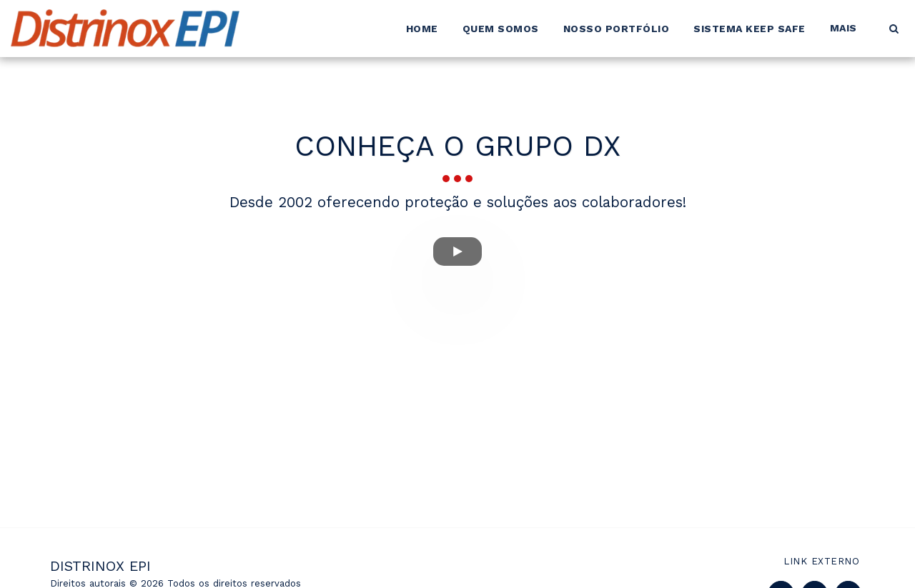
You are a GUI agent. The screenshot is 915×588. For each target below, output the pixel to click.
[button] (894, 29)
